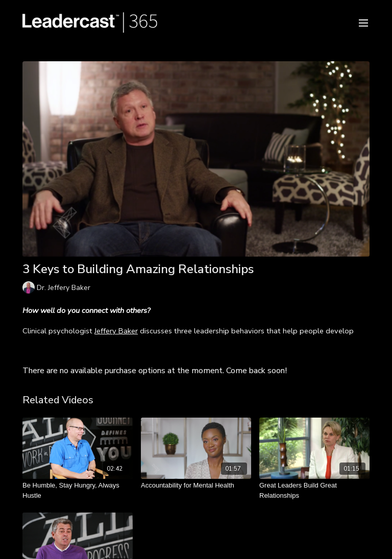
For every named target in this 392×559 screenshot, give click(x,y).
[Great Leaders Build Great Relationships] (314, 490)
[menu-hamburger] (363, 22)
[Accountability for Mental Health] (196, 485)
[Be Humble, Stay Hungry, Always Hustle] (78, 490)
